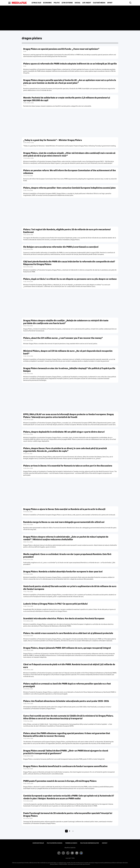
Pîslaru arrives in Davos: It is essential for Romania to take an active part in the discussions (68, 466)
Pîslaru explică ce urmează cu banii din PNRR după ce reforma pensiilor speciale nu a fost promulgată (67, 685)
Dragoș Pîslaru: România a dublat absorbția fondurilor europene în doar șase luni (63, 572)
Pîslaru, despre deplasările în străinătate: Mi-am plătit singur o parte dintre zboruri (64, 432)
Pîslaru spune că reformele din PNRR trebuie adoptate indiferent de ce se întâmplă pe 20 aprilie (70, 64)
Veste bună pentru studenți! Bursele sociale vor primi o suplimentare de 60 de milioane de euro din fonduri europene (70, 588)
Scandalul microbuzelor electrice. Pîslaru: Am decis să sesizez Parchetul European (64, 618)
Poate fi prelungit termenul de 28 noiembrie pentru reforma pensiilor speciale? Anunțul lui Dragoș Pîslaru (68, 815)
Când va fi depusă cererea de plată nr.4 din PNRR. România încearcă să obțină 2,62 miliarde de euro (69, 666)
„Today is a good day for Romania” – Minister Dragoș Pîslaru (53, 140)
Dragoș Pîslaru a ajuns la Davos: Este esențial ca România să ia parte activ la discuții (64, 509)
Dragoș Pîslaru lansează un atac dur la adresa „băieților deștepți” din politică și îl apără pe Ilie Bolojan (69, 370)
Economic (47, 3)
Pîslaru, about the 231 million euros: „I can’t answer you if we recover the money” (63, 338)
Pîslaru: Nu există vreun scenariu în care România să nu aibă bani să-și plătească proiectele (68, 633)
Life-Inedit (87, 3)
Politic (57, 3)
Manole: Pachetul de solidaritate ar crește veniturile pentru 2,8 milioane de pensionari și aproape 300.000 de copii (67, 99)
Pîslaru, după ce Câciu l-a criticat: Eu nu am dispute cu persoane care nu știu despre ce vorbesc (70, 279)
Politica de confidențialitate (90, 843)
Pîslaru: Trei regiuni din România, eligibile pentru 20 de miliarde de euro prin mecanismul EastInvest (67, 231)
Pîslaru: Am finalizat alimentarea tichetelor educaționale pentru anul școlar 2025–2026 (66, 701)
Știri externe (67, 3)
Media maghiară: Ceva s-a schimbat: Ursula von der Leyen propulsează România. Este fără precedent (67, 556)
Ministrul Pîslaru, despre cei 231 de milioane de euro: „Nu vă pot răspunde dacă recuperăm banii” (68, 352)
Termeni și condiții (71, 843)
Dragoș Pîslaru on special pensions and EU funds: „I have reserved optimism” (61, 49)
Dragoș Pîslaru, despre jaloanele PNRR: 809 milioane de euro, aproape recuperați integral (67, 648)
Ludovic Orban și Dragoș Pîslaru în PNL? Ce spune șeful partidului (55, 604)
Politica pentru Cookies (55, 843)
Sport (110, 3)
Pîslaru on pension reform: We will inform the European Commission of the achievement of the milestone (70, 172)
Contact (105, 843)
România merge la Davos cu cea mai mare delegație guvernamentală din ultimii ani (64, 522)
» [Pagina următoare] (73, 831)
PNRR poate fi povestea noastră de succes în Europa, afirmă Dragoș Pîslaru (60, 781)
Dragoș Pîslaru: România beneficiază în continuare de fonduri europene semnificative (65, 766)
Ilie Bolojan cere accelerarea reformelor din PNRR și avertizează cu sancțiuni (61, 247)
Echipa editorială (38, 843)
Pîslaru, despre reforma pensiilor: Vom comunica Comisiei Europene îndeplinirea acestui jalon (69, 188)
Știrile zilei (36, 3)
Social (78, 3)
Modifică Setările (70, 848)
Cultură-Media (99, 3)
